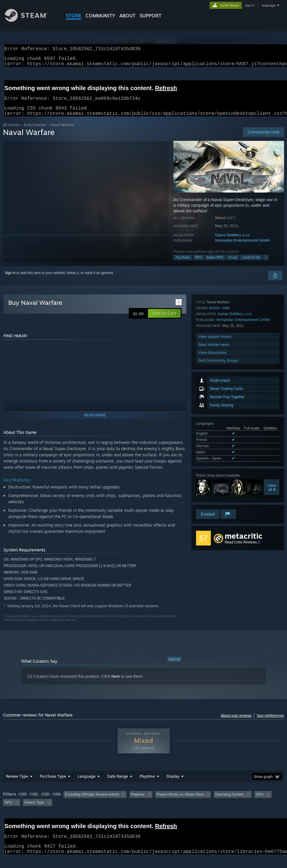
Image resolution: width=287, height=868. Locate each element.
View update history (215, 477)
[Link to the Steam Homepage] (31, 20)
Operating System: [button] (230, 802)
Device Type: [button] (34, 810)
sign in (250, 5)
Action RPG (215, 264)
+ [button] (266, 264)
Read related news (214, 485)
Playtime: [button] (138, 802)
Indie (226, 448)
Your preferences (270, 723)
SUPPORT (151, 16)
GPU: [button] (9, 810)
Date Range (118, 783)
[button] (164, 320)
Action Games (35, 132)
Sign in (10, 280)
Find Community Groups (218, 500)
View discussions (212, 492)
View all (174, 666)
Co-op (233, 264)
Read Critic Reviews (241, 549)
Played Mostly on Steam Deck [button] (180, 802)
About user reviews (236, 723)
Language (87, 783)
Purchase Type (53, 783)
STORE (74, 16)
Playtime (147, 783)
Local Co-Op (251, 264)
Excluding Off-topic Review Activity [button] (92, 802)
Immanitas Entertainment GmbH (243, 247)
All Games (11, 132)
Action (215, 448)
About (127, 16)
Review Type (17, 783)
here (116, 683)
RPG (198, 264)
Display (173, 783)
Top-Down (183, 264)
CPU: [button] (260, 802)
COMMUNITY (100, 16)
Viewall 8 (272, 417)
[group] (144, 806)
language (269, 5)
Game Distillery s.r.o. (233, 242)
